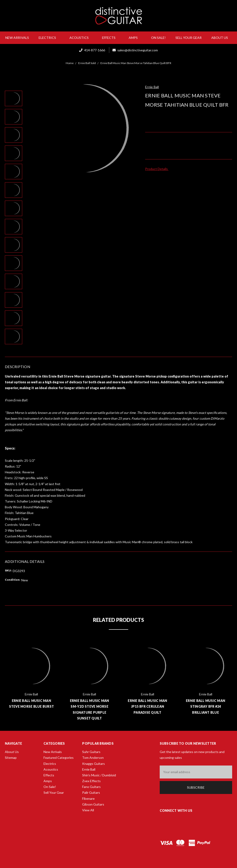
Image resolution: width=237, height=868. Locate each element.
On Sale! (158, 38)
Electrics (49, 38)
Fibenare (88, 798)
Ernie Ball (89, 769)
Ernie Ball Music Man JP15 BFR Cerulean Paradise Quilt (147, 706)
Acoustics (81, 38)
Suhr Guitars (91, 752)
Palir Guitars (91, 792)
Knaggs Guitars (94, 764)
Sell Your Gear (189, 38)
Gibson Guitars (93, 804)
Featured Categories (59, 758)
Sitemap (11, 758)
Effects (111, 38)
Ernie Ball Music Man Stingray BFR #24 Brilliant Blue (206, 706)
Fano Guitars (91, 787)
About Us (221, 38)
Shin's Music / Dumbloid (99, 775)
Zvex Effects (91, 781)
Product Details (158, 169)
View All (88, 810)
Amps (135, 38)
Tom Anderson (93, 758)
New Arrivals (17, 38)
